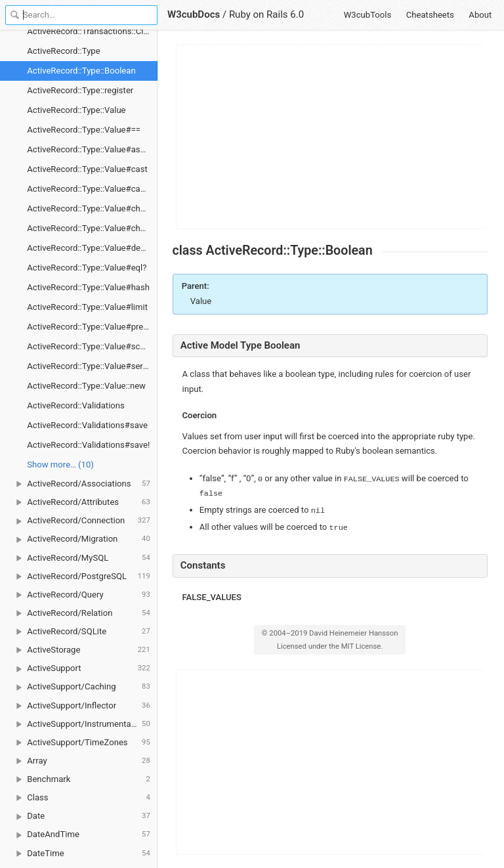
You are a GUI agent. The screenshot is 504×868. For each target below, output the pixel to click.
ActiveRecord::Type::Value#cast (87, 169)
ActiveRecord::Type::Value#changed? (92, 208)
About (480, 15)
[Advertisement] (331, 137)
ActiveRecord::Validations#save (87, 425)
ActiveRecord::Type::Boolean (81, 71)
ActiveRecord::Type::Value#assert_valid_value (92, 149)
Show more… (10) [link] (60, 465)
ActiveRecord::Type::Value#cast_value (92, 189)
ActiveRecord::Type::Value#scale (89, 346)
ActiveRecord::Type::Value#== (84, 130)
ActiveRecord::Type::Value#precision (92, 327)
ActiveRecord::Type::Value (76, 110)
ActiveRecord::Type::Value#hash (88, 287)
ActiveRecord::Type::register (80, 90)
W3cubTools (368, 15)
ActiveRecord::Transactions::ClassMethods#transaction (92, 31)
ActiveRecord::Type (63, 51)
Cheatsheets (430, 15)
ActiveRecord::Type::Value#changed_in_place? (92, 228)
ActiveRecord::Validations (76, 405)
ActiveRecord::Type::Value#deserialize (92, 248)
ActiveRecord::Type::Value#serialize (92, 366)
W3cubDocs (194, 14)
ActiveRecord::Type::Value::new (86, 386)
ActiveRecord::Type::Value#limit (87, 307)
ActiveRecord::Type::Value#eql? (87, 268)
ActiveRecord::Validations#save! (88, 445)
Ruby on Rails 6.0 (266, 14)
